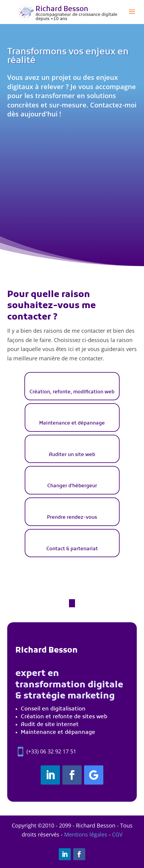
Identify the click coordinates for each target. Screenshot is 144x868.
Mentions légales (86, 834)
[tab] (72, 386)
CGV (117, 834)
